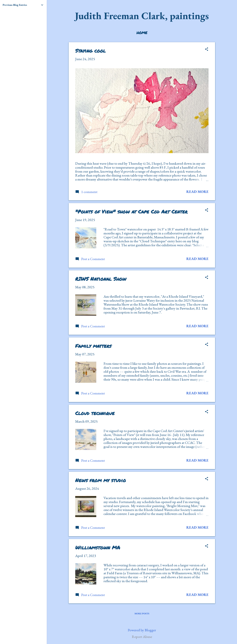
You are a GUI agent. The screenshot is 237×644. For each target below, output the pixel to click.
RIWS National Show (101, 279)
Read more (197, 192)
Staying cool (90, 51)
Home (142, 33)
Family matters (93, 346)
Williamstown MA (98, 547)
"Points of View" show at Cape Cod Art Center (131, 212)
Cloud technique (95, 413)
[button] (207, 50)
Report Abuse (142, 637)
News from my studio (101, 480)
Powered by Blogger (142, 630)
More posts (142, 614)
